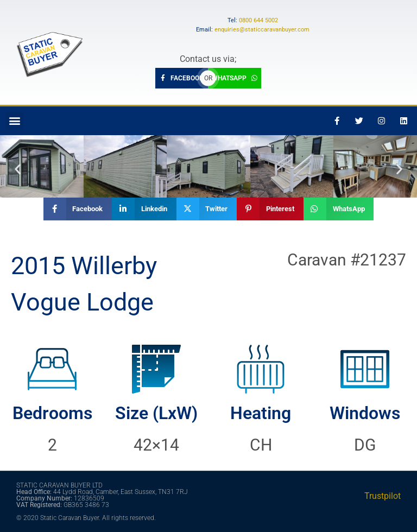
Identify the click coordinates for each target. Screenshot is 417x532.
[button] (14, 121)
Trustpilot (383, 496)
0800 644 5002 (258, 20)
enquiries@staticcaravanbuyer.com (262, 30)
